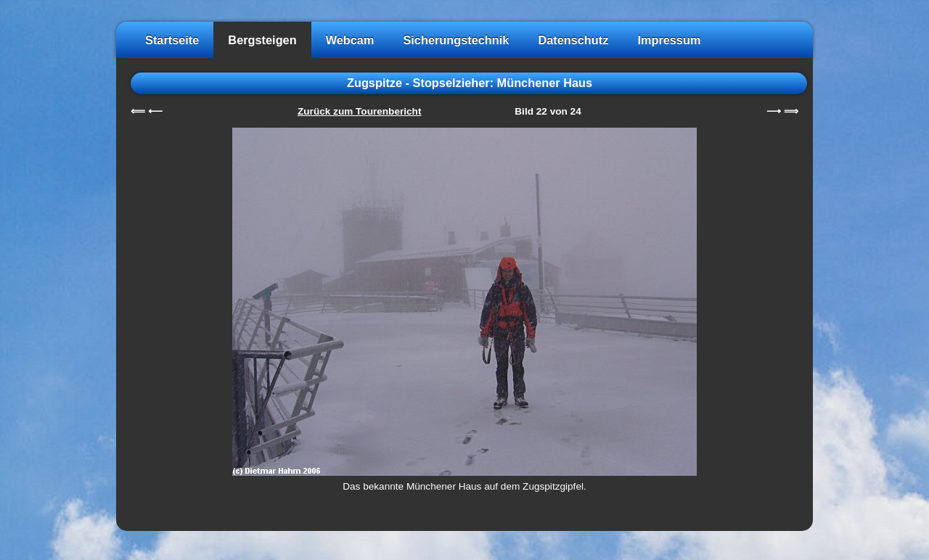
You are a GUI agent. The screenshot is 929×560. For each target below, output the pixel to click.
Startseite (172, 40)
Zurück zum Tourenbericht (359, 111)
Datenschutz (573, 40)
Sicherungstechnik (456, 40)
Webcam (350, 40)
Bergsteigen (262, 40)
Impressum (669, 40)
